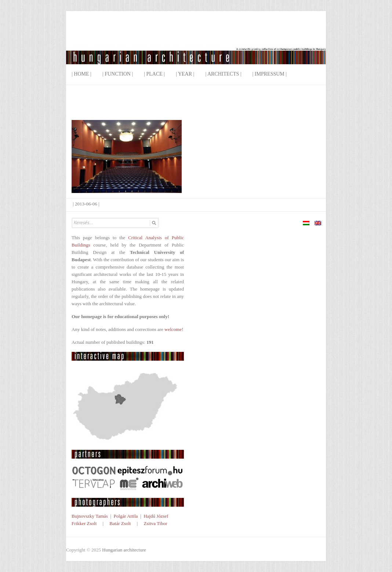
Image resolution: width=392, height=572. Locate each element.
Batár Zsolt (120, 523)
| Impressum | (270, 74)
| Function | (118, 74)
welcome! (174, 329)
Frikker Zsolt (84, 523)
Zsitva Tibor (156, 523)
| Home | (81, 74)
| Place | (154, 74)
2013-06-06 (86, 204)
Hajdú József (156, 516)
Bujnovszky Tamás (90, 516)
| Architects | (223, 74)
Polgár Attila (126, 516)
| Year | (185, 74)
